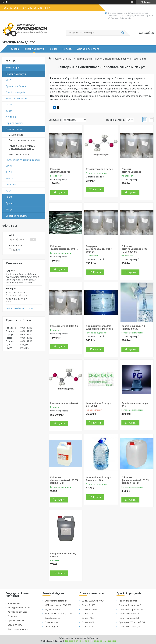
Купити (61, 192)
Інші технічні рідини (19, 154)
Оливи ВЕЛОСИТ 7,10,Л (93, 601)
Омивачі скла (16, 135)
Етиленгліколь (15, 625)
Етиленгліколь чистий (99, 169)
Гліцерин (12, 616)
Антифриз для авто (18, 612)
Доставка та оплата (88, 49)
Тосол (9, 104)
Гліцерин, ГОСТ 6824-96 (64, 326)
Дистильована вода (18, 629)
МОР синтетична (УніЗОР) (58, 605)
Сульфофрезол (52, 618)
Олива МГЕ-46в (89, 609)
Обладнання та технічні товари (23, 160)
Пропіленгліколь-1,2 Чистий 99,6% (133, 327)
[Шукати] (123, 33)
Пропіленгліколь (16, 620)
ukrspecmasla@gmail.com (19, 308)
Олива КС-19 (88, 622)
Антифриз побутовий (19, 608)
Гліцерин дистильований (60, 170)
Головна (14, 49)
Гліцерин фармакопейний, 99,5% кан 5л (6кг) (64, 480)
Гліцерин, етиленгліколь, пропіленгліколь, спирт (22, 147)
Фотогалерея (13, 68)
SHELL (9, 172)
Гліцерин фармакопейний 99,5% (64, 248)
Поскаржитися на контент (77, 641)
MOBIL (9, 166)
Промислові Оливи (16, 86)
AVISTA (9, 178)
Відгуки (9, 209)
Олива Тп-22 (88, 626)
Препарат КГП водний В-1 (132, 622)
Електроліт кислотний (56, 601)
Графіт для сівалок (128, 601)
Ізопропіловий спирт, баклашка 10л (99, 479)
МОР (8, 80)
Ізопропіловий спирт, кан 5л (63, 555)
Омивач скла (51, 622)
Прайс (9, 197)
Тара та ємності (14, 123)
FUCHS (9, 191)
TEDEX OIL (11, 184)
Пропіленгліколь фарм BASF (135, 405)
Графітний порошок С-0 (131, 609)
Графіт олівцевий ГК (129, 614)
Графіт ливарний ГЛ (129, 618)
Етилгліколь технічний (64, 403)
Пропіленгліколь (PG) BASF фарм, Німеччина (99, 327)
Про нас (53, 49)
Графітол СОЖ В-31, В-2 (130, 626)
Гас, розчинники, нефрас (22, 140)
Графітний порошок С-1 (131, 605)
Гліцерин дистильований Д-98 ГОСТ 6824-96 (134, 249)
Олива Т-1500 (88, 605)
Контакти (67, 49)
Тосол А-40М (14, 603)
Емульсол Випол (53, 609)
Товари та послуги (34, 49)
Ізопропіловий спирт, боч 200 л (99, 405)
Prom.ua (94, 638)
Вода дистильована (16, 98)
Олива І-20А (88, 614)
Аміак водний (52, 626)
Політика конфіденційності (104, 641)
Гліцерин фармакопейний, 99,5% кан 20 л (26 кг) (135, 480)
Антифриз (11, 117)
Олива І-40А (88, 618)
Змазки (9, 111)
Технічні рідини (14, 129)
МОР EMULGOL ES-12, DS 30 (58, 614)
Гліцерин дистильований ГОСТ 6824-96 (99, 249)
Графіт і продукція (15, 92)
